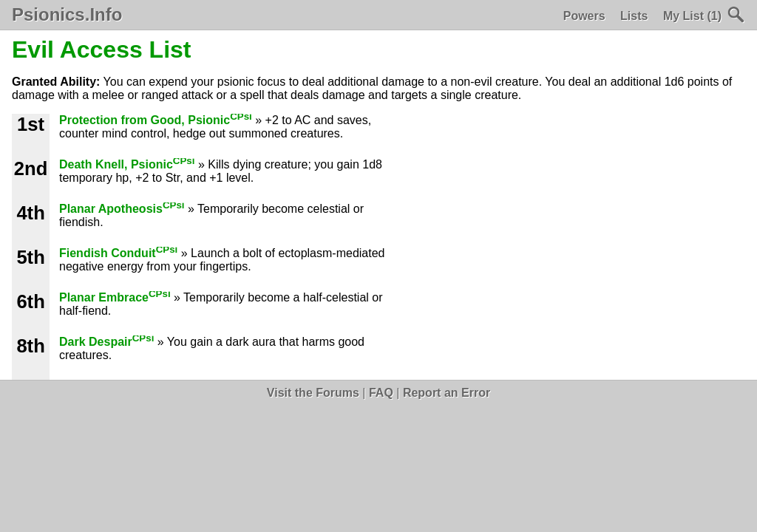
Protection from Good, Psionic (156, 120)
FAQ (381, 393)
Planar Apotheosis (122, 209)
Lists (634, 16)
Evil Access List (102, 50)
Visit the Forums (313, 393)
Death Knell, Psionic (127, 164)
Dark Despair (106, 342)
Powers (584, 16)
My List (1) (692, 16)
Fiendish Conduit (118, 253)
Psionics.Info (67, 15)
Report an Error (447, 393)
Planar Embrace (115, 297)
